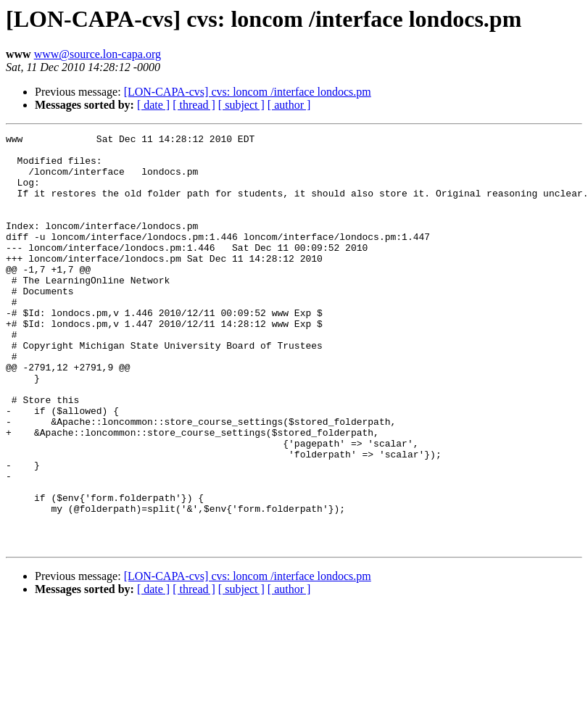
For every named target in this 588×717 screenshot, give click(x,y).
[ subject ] (241, 105)
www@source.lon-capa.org (98, 54)
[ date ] (153, 105)
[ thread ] (194, 105)
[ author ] (289, 105)
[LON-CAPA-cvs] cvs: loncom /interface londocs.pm (248, 92)
